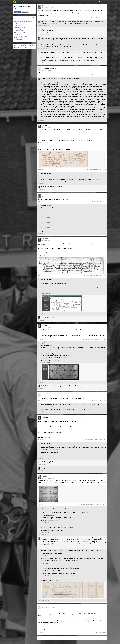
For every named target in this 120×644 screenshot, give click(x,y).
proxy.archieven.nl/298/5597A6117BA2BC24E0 (83, 614)
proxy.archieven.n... (46, 213)
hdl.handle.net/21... (46, 522)
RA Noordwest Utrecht (21, 36)
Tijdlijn (39, 1)
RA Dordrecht (18, 34)
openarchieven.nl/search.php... (97, 409)
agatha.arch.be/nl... (43, 255)
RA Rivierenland (18, 38)
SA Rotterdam (18, 40)
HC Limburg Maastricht (20, 29)
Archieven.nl (46, 208)
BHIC (16, 24)
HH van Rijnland (19, 31)
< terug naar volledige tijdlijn (72, 638)
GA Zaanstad (18, 25)
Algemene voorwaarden (20, 47)
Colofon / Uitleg (31, 45)
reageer (40, 18)
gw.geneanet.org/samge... (47, 406)
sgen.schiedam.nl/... (46, 32)
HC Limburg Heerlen (20, 27)
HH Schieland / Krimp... (20, 32)
